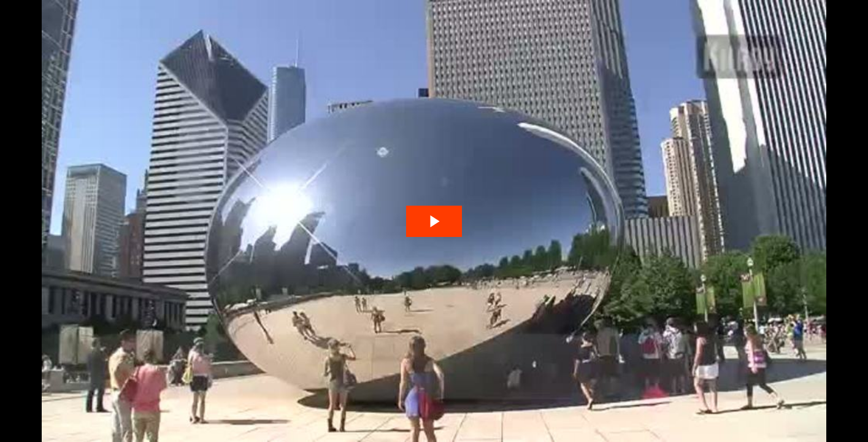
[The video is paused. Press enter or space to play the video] (434, 221)
